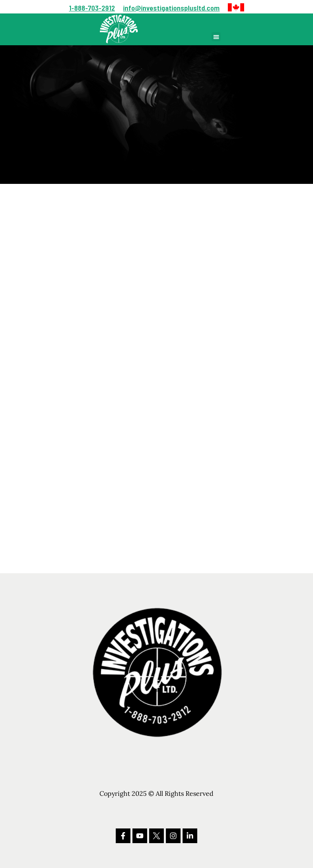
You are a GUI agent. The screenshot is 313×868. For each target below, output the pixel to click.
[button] (236, 7)
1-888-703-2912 (92, 8)
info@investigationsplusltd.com (171, 8)
